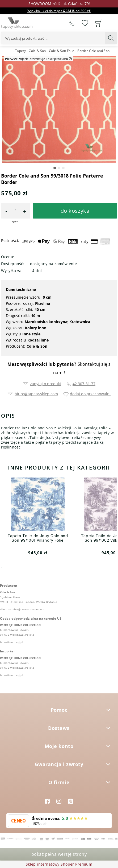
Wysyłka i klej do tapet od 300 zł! (59, 11)
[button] (55, 168)
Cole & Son (37, 346)
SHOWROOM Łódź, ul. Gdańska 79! (59, 4)
